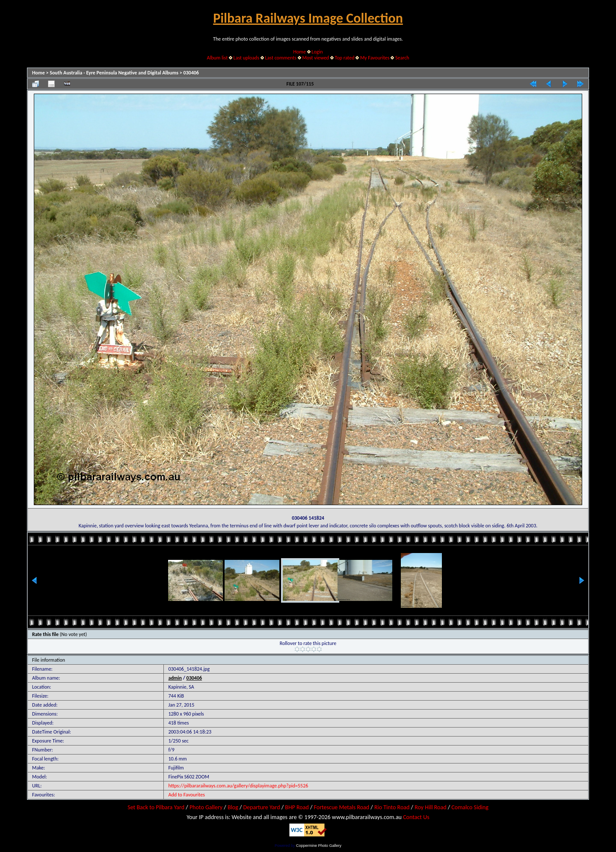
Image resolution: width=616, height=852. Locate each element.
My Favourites (375, 58)
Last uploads (247, 58)
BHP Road (297, 807)
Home (300, 52)
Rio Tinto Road (392, 807)
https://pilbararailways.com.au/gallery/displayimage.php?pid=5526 (238, 786)
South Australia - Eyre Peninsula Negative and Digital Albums (114, 73)
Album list (217, 58)
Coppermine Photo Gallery (319, 846)
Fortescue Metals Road (342, 807)
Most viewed (315, 58)
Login (317, 52)
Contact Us (416, 817)
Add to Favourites (186, 795)
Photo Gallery (206, 807)
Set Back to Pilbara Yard (156, 807)
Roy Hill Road (430, 807)
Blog (233, 807)
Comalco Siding (470, 807)
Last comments (281, 58)
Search (402, 58)
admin (175, 678)
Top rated (345, 58)
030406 (191, 73)
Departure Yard (261, 807)
